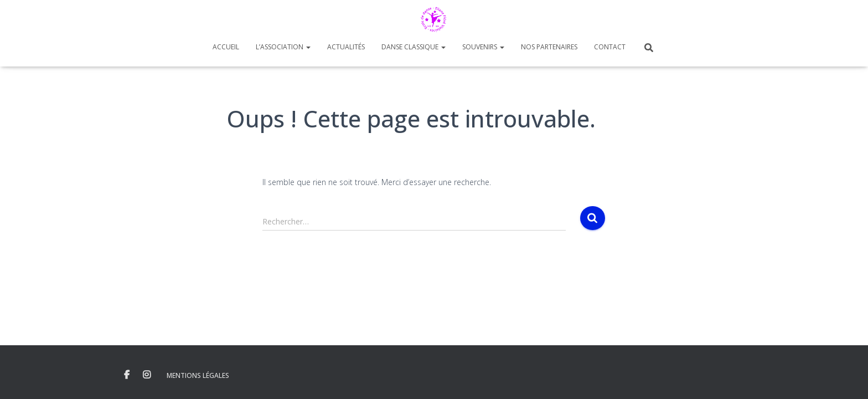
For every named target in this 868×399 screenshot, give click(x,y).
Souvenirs (483, 47)
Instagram (147, 375)
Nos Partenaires (549, 47)
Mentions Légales (198, 375)
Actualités (346, 47)
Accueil (226, 47)
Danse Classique (414, 47)
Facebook (127, 375)
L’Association (283, 47)
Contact (610, 47)
